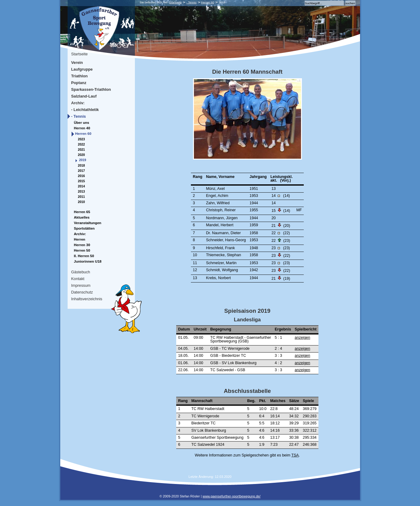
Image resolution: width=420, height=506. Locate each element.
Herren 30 (82, 245)
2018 (82, 166)
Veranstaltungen (88, 223)
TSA (295, 455)
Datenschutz (82, 292)
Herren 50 (82, 250)
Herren (80, 239)
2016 (82, 176)
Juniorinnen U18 (88, 261)
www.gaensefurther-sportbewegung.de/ (231, 496)
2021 (82, 150)
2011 (82, 197)
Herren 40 (82, 128)
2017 (82, 171)
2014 (82, 186)
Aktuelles (82, 217)
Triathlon (80, 76)
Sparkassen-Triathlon (91, 89)
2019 (83, 160)
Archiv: (78, 103)
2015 (82, 181)
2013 (82, 192)
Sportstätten (84, 228)
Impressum (81, 285)
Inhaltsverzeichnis (87, 299)
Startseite (176, 2)
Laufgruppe (82, 69)
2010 (82, 202)
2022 (82, 144)
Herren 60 (208, 2)
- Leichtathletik (85, 110)
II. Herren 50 (84, 256)
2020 (82, 155)
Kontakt (78, 279)
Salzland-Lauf (84, 96)
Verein (77, 63)
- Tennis (191, 2)
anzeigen (302, 338)
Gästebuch (81, 272)
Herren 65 (82, 212)
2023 (82, 139)
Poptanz (79, 83)
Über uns (82, 123)
